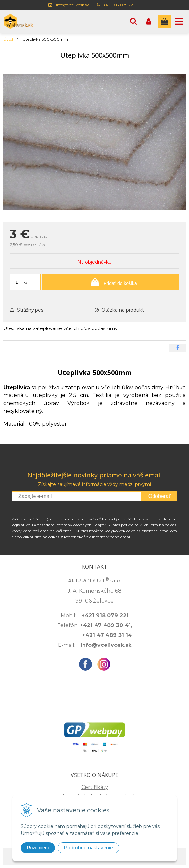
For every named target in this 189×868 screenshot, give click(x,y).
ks (25, 282)
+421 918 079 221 (119, 5)
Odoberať (159, 496)
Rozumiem (38, 848)
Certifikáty (95, 787)
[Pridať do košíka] (111, 282)
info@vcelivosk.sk (72, 5)
